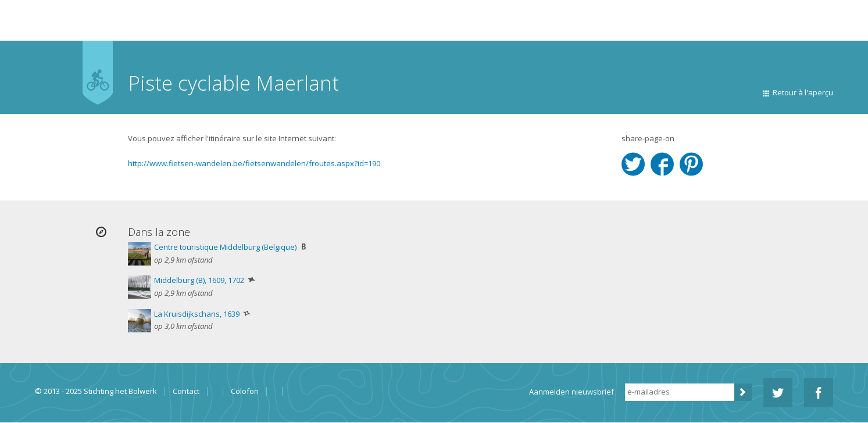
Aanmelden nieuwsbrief (571, 392)
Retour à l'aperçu (803, 92)
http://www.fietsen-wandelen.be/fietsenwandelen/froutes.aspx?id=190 (254, 163)
